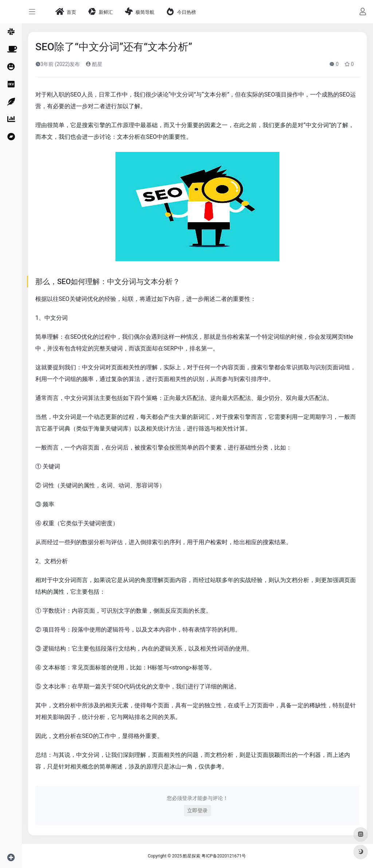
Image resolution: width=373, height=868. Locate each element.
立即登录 (197, 810)
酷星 (94, 64)
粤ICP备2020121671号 (224, 856)
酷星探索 (192, 856)
